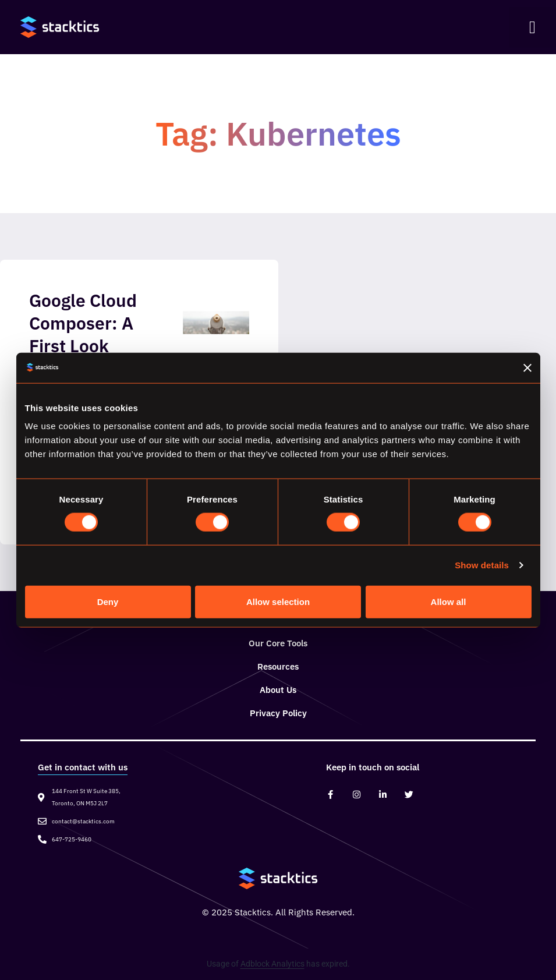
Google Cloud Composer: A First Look (83, 323)
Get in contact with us (83, 767)
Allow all (449, 601)
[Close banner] (527, 367)
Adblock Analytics (272, 964)
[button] (532, 27)
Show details (482, 565)
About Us (278, 690)
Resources (278, 666)
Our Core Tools (278, 643)
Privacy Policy (278, 713)
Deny (108, 601)
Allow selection (278, 601)
